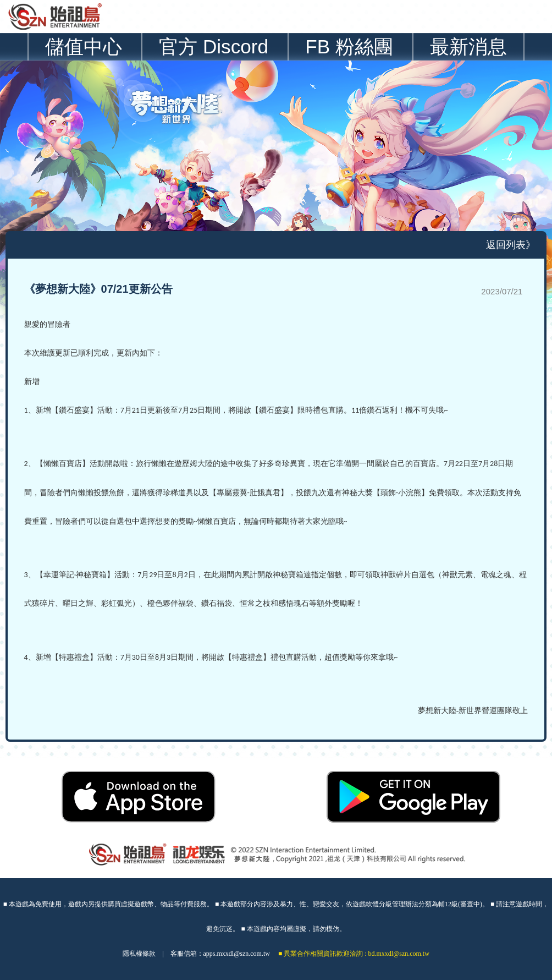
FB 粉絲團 (349, 46)
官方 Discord (214, 46)
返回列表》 (511, 245)
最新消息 (468, 46)
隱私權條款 (139, 954)
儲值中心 (84, 46)
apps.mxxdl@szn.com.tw (237, 954)
